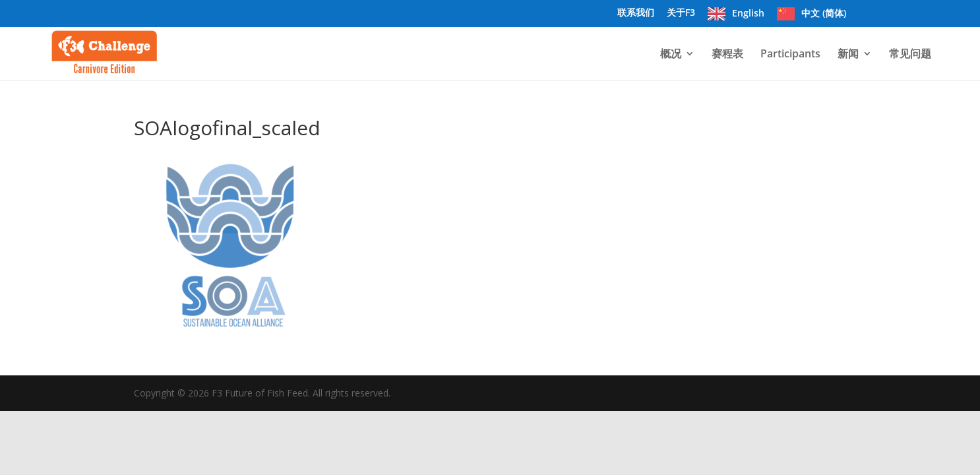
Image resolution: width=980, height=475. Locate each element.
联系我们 (636, 13)
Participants (790, 55)
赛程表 (727, 55)
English (748, 13)
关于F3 (681, 13)
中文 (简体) (824, 13)
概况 (671, 55)
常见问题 (910, 55)
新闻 (848, 55)
